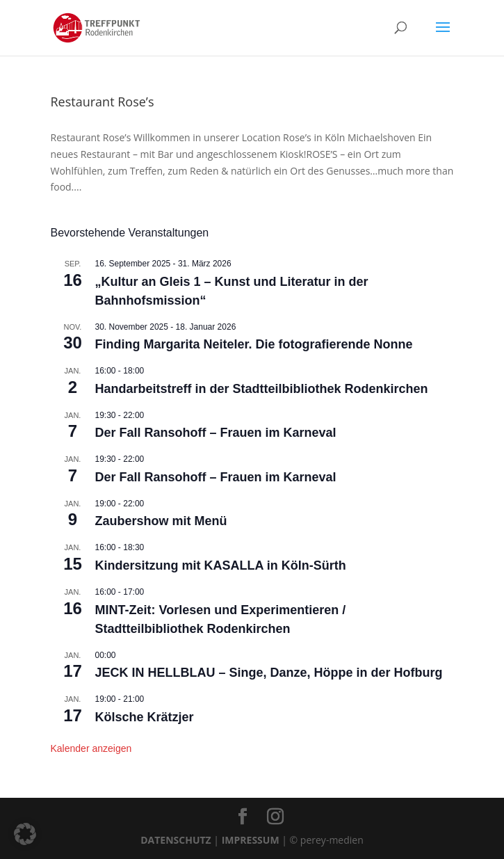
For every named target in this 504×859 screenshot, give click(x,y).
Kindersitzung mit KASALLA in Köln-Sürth (221, 565)
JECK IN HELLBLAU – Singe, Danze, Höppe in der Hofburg (269, 673)
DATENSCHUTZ (176, 840)
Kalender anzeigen (91, 748)
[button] (25, 834)
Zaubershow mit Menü (161, 521)
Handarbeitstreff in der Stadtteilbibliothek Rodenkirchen (262, 389)
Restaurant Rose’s (103, 102)
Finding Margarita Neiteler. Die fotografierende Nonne (254, 344)
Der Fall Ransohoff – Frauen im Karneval (216, 433)
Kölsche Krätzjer (145, 717)
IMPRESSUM (251, 840)
